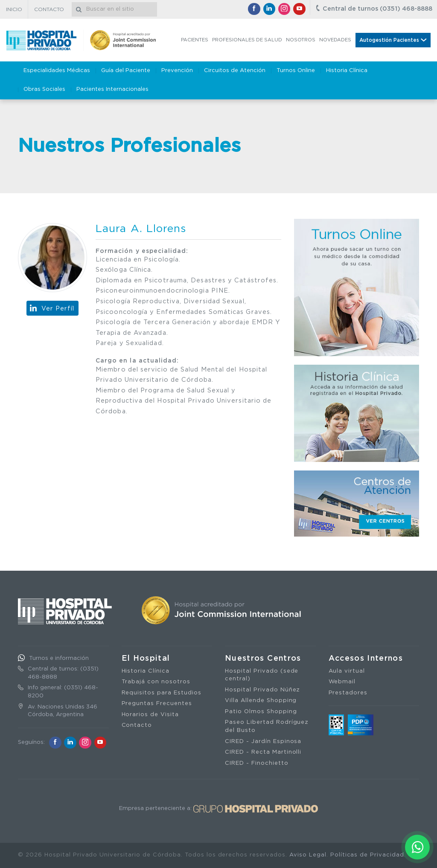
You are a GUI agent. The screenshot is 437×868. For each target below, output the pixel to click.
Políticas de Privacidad (367, 855)
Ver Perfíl (58, 309)
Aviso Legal (308, 855)
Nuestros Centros (263, 659)
